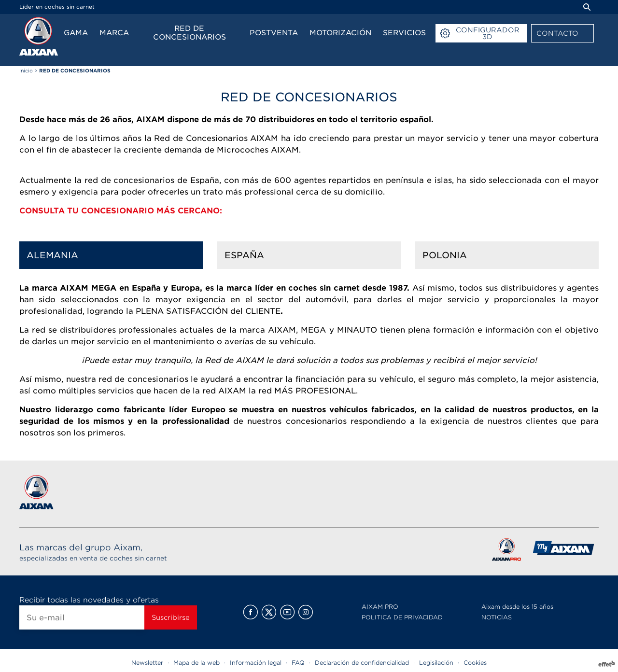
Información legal (256, 663)
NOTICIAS (497, 617)
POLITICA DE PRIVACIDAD (402, 617)
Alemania (52, 255)
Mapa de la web (197, 663)
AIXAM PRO (380, 607)
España (244, 255)
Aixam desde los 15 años (517, 607)
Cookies (475, 663)
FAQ (298, 663)
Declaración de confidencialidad (362, 663)
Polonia (445, 255)
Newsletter (147, 663)
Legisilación (436, 663)
